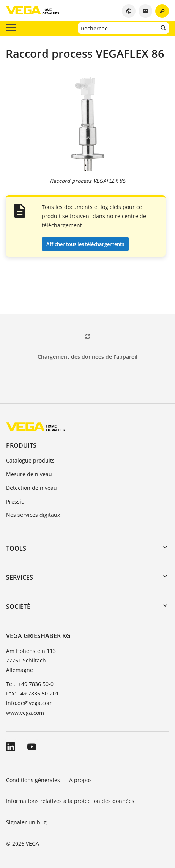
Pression (17, 501)
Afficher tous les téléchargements (85, 244)
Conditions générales (33, 780)
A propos (81, 780)
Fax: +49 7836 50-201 (32, 693)
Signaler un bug (26, 822)
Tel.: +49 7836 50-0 (30, 684)
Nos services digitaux (33, 515)
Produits (21, 445)
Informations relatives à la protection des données (70, 801)
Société (18, 607)
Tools (16, 548)
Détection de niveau (32, 488)
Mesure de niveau (29, 474)
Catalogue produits (30, 460)
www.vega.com (25, 713)
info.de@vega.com (29, 703)
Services (20, 577)
